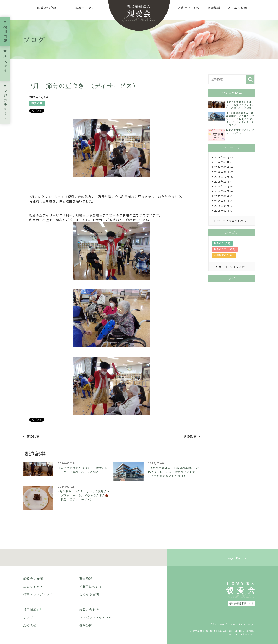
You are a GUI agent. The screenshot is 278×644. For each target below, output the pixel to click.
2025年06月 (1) (224, 196)
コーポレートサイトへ (96, 618)
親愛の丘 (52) (222, 243)
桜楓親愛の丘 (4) (224, 255)
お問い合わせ (89, 610)
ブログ (28, 618)
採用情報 (5, 34)
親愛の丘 (37, 103)
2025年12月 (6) (224, 177)
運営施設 (214, 8)
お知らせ (30, 626)
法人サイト (5, 66)
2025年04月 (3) (224, 206)
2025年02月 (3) (224, 211)
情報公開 (86, 626)
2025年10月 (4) (224, 186)
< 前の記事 (31, 436)
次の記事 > (192, 436)
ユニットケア (85, 8)
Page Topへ (236, 558)
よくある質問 (237, 8)
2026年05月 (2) (224, 157)
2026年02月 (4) (224, 167)
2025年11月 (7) (224, 182)
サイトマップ (246, 624)
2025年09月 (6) (224, 191)
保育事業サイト (5, 105)
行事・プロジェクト (38, 594)
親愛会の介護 (47, 8)
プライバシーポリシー (222, 624)
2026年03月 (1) (224, 162)
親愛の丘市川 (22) (225, 249)
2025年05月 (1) (224, 201)
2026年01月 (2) (224, 172)
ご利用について (189, 8)
